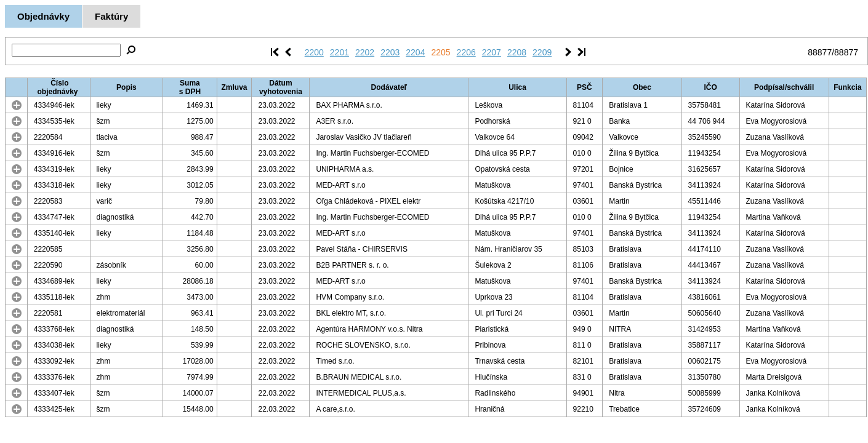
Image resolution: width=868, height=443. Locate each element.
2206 (466, 52)
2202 (365, 52)
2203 (390, 52)
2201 (340, 52)
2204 (415, 52)
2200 (314, 52)
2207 (492, 52)
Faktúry (111, 16)
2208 (517, 52)
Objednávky (43, 16)
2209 (542, 52)
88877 (820, 52)
